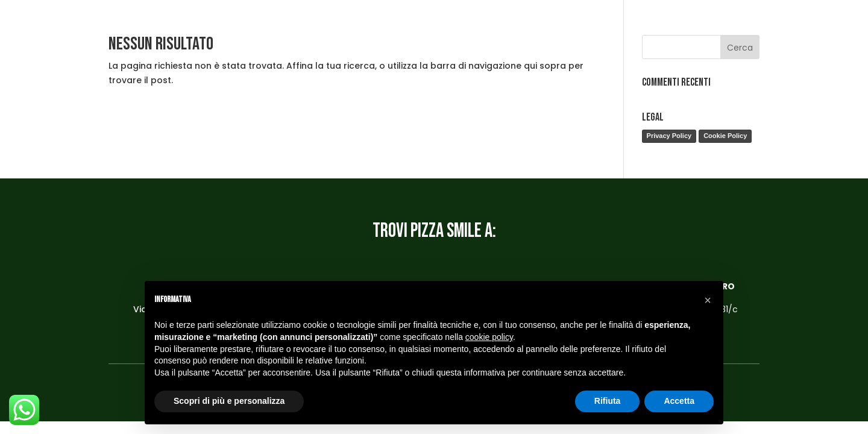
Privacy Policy (669, 136)
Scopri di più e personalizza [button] (229, 401)
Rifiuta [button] (608, 401)
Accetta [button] (679, 401)
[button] (708, 300)
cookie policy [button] (489, 337)
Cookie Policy (725, 136)
